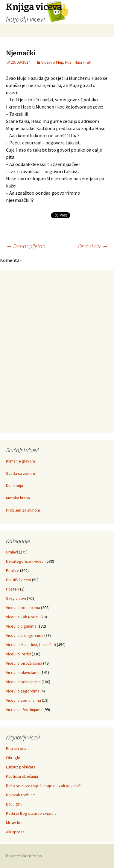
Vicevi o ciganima (21, 626)
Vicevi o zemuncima (23, 700)
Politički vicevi (19, 580)
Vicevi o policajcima (23, 682)
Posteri (13, 589)
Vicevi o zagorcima (23, 691)
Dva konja (15, 486)
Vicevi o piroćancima (24, 663)
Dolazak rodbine (20, 795)
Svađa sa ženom (20, 473)
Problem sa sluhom (23, 510)
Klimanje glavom (20, 461)
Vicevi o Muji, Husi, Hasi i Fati (66, 62)
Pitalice (13, 570)
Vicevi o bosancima (23, 608)
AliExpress (15, 832)
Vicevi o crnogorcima (25, 635)
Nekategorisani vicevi (25, 561)
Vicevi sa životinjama (24, 710)
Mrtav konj (15, 823)
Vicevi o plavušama (23, 672)
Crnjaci (12, 552)
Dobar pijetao (26, 246)
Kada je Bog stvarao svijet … (32, 813)
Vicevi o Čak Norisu (23, 617)
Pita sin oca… (18, 748)
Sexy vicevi (16, 598)
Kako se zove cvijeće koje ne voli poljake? (43, 785)
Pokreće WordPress (24, 856)
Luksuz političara (21, 767)
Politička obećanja (22, 776)
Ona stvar (93, 246)
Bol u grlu (14, 804)
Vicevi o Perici (18, 654)
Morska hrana (18, 498)
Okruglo (13, 758)
